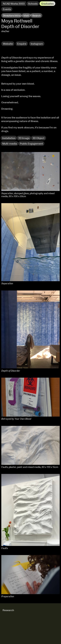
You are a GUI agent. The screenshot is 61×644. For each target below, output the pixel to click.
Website (8, 44)
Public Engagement (31, 144)
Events (7, 9)
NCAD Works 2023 (14, 4)
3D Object (38, 138)
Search (37, 16)
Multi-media (10, 144)
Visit (26, 16)
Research (9, 38)
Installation (9, 138)
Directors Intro (11, 16)
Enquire (22, 44)
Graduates (47, 4)
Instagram (37, 44)
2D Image (24, 138)
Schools (33, 4)
